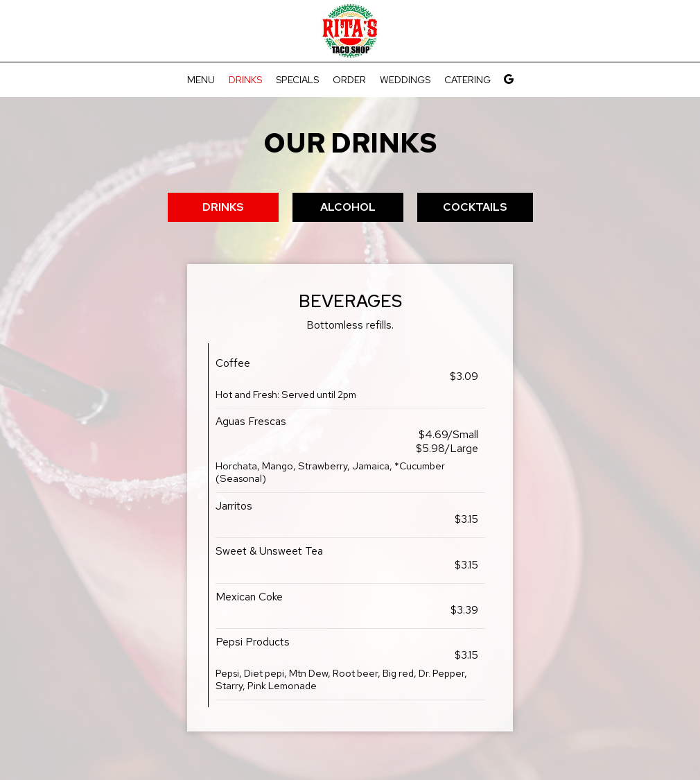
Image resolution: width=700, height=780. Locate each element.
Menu (201, 80)
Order (349, 80)
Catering (467, 80)
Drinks (245, 80)
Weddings (405, 80)
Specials (297, 80)
